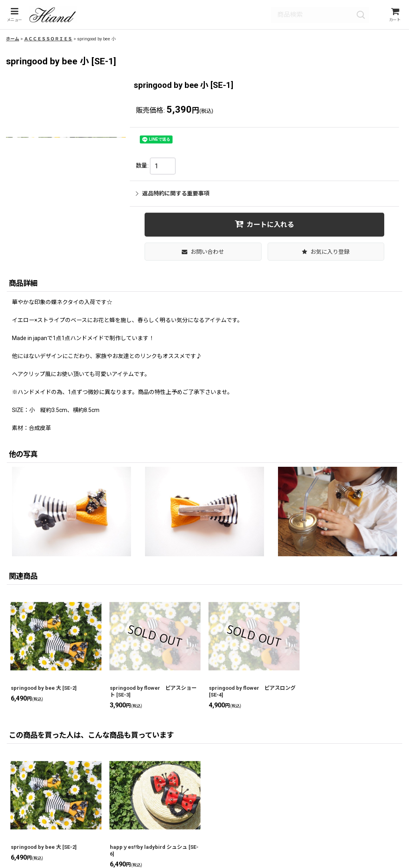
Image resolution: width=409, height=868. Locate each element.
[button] (13, 16)
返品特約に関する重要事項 (173, 196)
